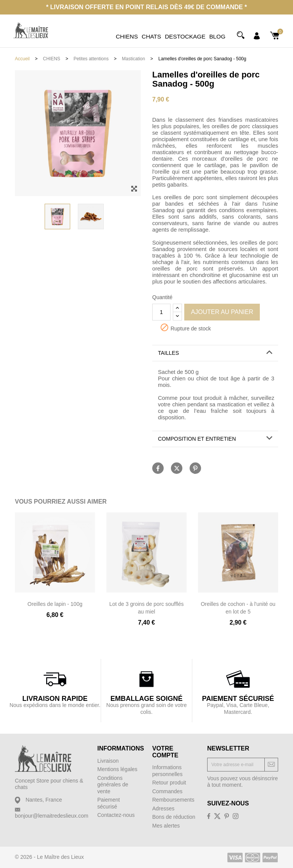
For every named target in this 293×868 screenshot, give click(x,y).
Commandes (167, 791)
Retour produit (169, 783)
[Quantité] (161, 312)
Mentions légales (117, 769)
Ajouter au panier (222, 312)
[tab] (215, 353)
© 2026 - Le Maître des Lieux (49, 857)
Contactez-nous (116, 815)
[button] (215, 353)
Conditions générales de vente (113, 785)
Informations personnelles (167, 771)
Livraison (108, 761)
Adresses (163, 808)
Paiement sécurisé (109, 803)
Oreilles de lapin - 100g (55, 604)
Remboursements (173, 800)
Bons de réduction (174, 817)
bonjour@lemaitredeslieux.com (52, 816)
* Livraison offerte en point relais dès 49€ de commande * (146, 7)
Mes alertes (166, 826)
